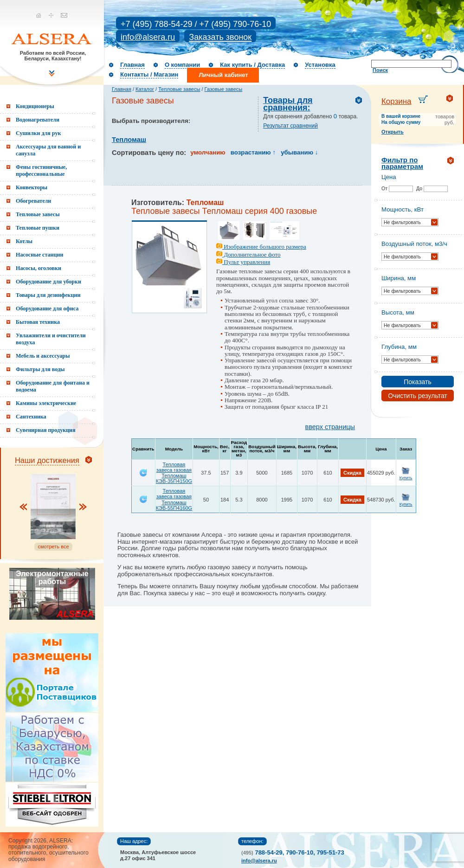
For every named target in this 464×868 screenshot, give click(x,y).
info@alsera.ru (148, 37)
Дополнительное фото (248, 254)
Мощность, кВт (403, 209)
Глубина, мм (399, 347)
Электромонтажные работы (52, 578)
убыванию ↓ (299, 152)
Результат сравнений (290, 126)
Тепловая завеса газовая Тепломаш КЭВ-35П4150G (174, 473)
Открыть (393, 132)
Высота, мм (398, 312)
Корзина (396, 101)
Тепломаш (129, 140)
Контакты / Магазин (149, 74)
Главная (132, 65)
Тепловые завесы (179, 89)
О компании (182, 65)
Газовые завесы (224, 89)
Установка (320, 65)
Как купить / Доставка (252, 65)
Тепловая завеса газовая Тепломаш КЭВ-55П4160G (174, 499)
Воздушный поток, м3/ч (414, 244)
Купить (406, 478)
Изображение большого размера (261, 247)
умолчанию (208, 152)
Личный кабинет (223, 75)
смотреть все (53, 547)
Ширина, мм (399, 278)
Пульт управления (243, 262)
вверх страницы (330, 427)
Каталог (145, 89)
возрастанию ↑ (253, 152)
